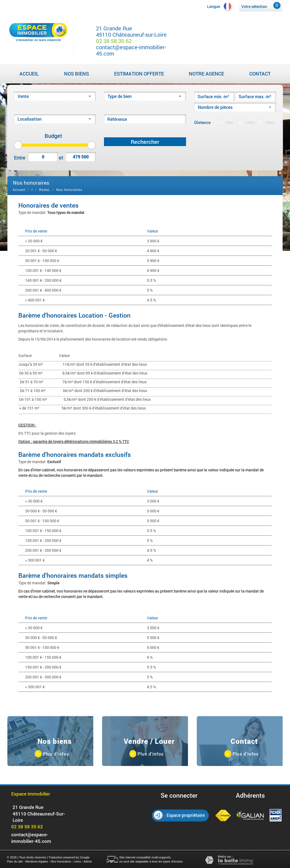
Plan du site (15, 861)
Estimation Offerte (139, 74)
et (61, 158)
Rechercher (145, 142)
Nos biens (76, 74)
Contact (260, 74)
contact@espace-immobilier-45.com (131, 50)
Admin (88, 861)
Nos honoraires (61, 861)
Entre (19, 158)
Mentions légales (37, 861)
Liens (77, 861)
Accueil (29, 74)
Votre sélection (254, 6)
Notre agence (206, 74)
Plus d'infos (52, 754)
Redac (45, 190)
